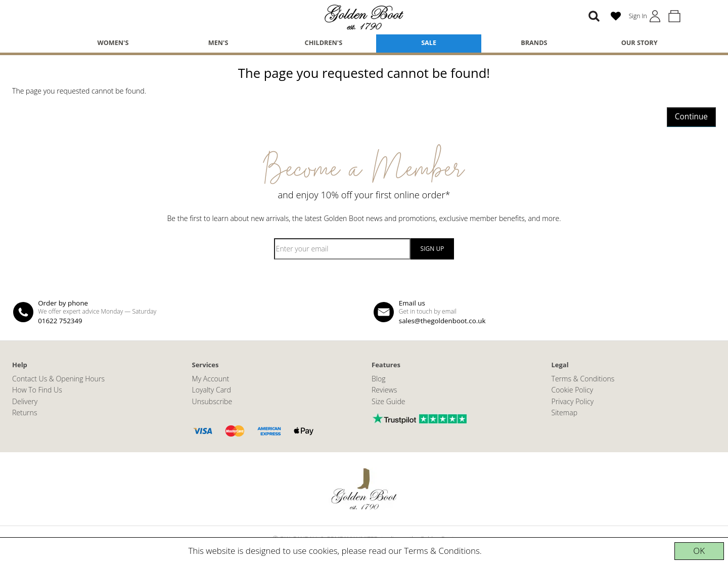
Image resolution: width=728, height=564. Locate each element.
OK (699, 551)
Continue (691, 117)
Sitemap (565, 413)
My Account (211, 379)
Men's (218, 42)
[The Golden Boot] (364, 16)
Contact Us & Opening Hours (58, 379)
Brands (534, 42)
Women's (113, 42)
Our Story (640, 42)
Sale (429, 42)
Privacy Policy (573, 401)
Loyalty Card (212, 390)
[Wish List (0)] (616, 16)
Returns (25, 413)
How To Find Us (37, 390)
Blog (379, 379)
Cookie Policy (573, 390)
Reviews (384, 390)
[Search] (594, 16)
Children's (324, 42)
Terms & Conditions (442, 551)
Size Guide (389, 401)
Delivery (25, 401)
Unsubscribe (212, 401)
